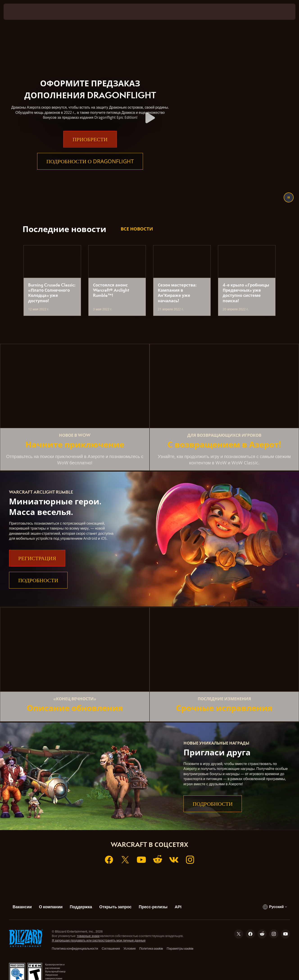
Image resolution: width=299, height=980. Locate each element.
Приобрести (90, 148)
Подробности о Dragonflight (90, 170)
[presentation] (18, 12)
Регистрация (37, 558)
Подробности (38, 580)
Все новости (137, 229)
